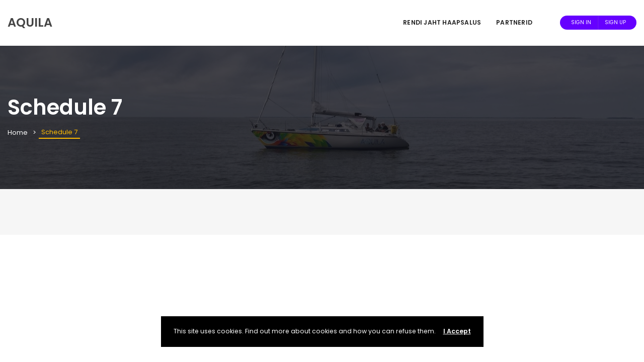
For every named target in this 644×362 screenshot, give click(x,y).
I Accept (457, 331)
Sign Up (615, 22)
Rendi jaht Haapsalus (442, 22)
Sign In (581, 22)
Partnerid (514, 22)
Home (18, 132)
